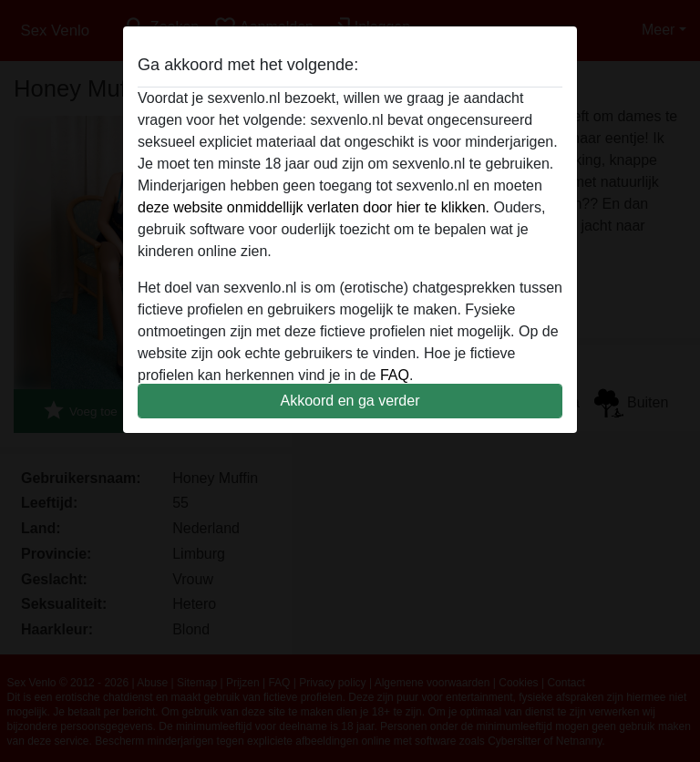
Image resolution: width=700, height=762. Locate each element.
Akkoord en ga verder (350, 401)
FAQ (395, 375)
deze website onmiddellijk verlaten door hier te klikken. (314, 207)
